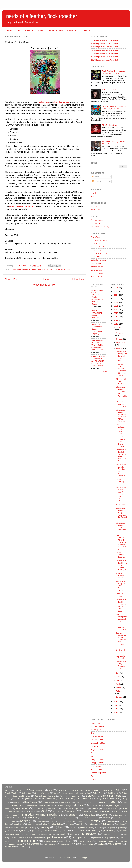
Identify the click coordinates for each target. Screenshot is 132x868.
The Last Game (119, 595)
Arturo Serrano (97, 220)
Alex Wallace (96, 237)
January (120, 697)
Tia (92, 776)
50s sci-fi (19, 790)
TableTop (106, 811)
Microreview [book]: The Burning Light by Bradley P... (121, 565)
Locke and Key (46, 806)
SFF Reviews (97, 341)
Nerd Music (52, 808)
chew (51, 821)
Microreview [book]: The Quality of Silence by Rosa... (121, 527)
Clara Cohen (96, 250)
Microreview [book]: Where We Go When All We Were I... (121, 416)
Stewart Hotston (97, 277)
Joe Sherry (95, 210)
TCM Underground (90, 811)
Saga (35, 811)
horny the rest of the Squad (22, 206)
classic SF (70, 822)
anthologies (57, 818)
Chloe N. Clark (97, 740)
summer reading (16, 844)
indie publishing (94, 831)
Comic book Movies (20, 269)
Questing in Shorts (111, 808)
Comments (98, 181)
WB (68, 269)
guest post (36, 831)
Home (87, 31)
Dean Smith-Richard (45, 269)
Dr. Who (18, 799)
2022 (116, 302)
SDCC (26, 811)
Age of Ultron (64, 790)
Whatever (96, 325)
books (24, 821)
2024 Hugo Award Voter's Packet (104, 40)
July (118, 673)
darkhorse (121, 824)
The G (93, 193)
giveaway (121, 828)
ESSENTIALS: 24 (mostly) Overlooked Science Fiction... (121, 370)
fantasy (45, 827)
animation (33, 818)
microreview (88, 834)
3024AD (8, 790)
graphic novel (10, 831)
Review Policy (73, 31)
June (118, 677)
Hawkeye (18, 802)
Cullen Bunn (98, 793)
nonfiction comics (26, 838)
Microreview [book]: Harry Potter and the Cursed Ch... (121, 514)
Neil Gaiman (39, 809)
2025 (116, 291)
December (120, 327)
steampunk (123, 841)
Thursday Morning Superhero (121, 404)
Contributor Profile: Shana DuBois (120, 443)
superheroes (33, 844)
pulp (107, 838)
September (121, 342)
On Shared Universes (121, 651)
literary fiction (14, 834)
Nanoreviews (22, 808)
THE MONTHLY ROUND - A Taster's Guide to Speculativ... (121, 542)
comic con (82, 821)
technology (65, 844)
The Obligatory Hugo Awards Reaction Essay (121, 430)
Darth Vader (91, 796)
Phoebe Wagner (97, 273)
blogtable (120, 818)
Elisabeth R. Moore (99, 743)
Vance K (94, 196)
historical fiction (51, 831)
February (120, 691)
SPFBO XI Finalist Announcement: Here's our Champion (98, 299)
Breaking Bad (108, 790)
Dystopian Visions (31, 799)
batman (107, 818)
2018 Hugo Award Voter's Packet (104, 57)
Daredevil (63, 796)
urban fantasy (88, 844)
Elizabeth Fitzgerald (99, 746)
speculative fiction (106, 841)
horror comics (79, 831)
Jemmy (94, 753)
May (118, 680)
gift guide (110, 828)
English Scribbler (98, 750)
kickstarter (123, 831)
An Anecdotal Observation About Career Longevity (97, 330)
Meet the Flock (56, 31)
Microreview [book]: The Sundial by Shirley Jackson (121, 356)
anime (45, 818)
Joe (113, 802)
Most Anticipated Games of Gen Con (121, 618)
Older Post (78, 279)
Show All (104, 371)
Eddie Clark (96, 257)
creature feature (34, 824)
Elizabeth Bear (49, 799)
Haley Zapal (96, 263)
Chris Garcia (96, 244)
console (112, 821)
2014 (116, 705)
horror (65, 830)
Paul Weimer (96, 223)
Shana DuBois (97, 769)
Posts (96, 177)
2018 (116, 317)
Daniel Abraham (48, 796)
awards (81, 818)
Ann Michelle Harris (99, 240)
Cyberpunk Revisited (21, 796)
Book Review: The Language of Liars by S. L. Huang (114, 72)
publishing (97, 838)
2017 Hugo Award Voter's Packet (104, 60)
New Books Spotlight (120, 657)
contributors (19, 824)
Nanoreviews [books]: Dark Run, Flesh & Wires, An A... (121, 455)
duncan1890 (64, 858)
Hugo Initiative (50, 802)
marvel (62, 834)
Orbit (85, 808)
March (119, 687)
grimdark (24, 831)
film (60, 827)
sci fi (121, 838)
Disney (8, 799)
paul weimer (55, 837)
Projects (41, 31)
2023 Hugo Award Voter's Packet (104, 44)
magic (51, 834)
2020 (116, 309)
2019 (116, 313)
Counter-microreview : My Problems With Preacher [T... (121, 640)
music (117, 834)
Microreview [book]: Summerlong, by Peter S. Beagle (121, 605)
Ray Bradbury (14, 811)
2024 (116, 295)
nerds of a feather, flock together (42, 16)
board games (10, 821)
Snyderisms (121, 505)
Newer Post (12, 279)
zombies (23, 847)
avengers (70, 818)
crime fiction (57, 824)
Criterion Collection (83, 793)
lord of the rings (30, 834)
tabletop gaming (51, 844)
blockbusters (43, 102)
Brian (93, 733)
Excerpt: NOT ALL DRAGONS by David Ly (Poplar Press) (98, 362)
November (120, 333)
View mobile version (45, 285)
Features (29, 31)
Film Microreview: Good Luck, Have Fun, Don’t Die (114, 107)
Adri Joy (94, 206)
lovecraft (42, 834)
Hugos (77, 802)
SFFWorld (96, 311)
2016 (116, 324)
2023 (116, 299)
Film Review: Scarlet (110, 125)
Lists (19, 31)
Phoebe (95, 808)
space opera (85, 841)
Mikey (93, 756)
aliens (8, 818)
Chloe (56, 793)
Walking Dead (89, 815)
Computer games (67, 793)
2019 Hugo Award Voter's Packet (104, 53)
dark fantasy (108, 824)
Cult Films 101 (113, 793)
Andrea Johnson (97, 727)
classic (60, 822)
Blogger (84, 858)
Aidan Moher (96, 723)
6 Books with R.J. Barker (112, 90)
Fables (71, 799)
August (119, 348)
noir (13, 838)
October (120, 339)
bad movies (94, 818)
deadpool (15, 828)
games (100, 828)
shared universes (61, 102)
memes (73, 834)
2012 (116, 712)
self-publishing (50, 841)
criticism (70, 824)
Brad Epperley (97, 730)
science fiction (25, 841)
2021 (116, 306)
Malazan (60, 806)
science (8, 841)
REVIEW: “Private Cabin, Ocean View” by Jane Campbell (98, 346)
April (118, 684)
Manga (69, 806)
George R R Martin (104, 799)
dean (34, 269)
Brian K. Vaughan (11, 793)
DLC (36, 796)
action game (118, 815)
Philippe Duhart (97, 763)
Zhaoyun (94, 779)
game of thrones (86, 828)
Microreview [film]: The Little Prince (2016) (121, 586)
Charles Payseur (98, 736)
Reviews (9, 31)
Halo (118, 799)
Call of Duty (27, 793)
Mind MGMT (97, 806)
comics (95, 821)
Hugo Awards (31, 802)
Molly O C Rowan (98, 759)
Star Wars (70, 811)
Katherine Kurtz (31, 806)
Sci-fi (45, 811)
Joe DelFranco (97, 267)
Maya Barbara (97, 270)
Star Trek (57, 811)
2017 (116, 320)
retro (113, 838)
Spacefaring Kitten (98, 773)
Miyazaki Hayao (113, 806)
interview (109, 830)
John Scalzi (16, 806)
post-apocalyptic (80, 838)
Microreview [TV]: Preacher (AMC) (121, 665)
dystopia (30, 827)
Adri (50, 790)
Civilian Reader (98, 357)
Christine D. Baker (98, 247)
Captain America (42, 793)
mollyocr (107, 834)
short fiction (66, 841)
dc (30, 269)
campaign (41, 821)
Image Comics (90, 802)
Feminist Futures (85, 799)
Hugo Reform (65, 802)
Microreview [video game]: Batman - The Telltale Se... (121, 494)
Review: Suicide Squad (120, 575)
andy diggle (20, 818)
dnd (22, 828)
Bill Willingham (78, 790)
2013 (116, 709)
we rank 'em (10, 847)
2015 (116, 702)
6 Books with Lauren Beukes (121, 381)
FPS (61, 799)
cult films (81, 824)
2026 (116, 288)
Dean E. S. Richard (99, 253)
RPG (125, 808)
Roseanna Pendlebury (100, 227)
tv (75, 844)
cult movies (94, 824)
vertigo (101, 844)
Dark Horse (77, 796)
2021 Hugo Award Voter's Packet (104, 47)
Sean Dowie (96, 766)
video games (115, 844)
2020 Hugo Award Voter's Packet (104, 50)
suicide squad (60, 269)
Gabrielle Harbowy (98, 260)
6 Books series (34, 790)
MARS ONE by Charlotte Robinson (97, 315)
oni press (39, 838)
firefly (73, 828)
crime (45, 824)
